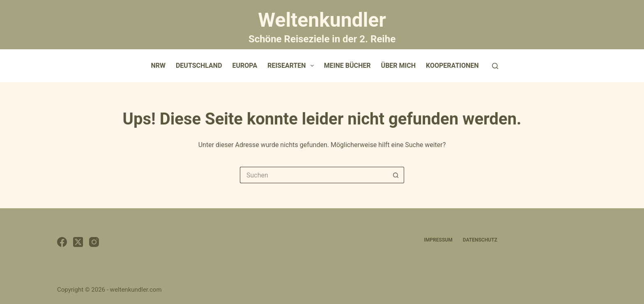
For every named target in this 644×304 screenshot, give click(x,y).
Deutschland (199, 66)
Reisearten (292, 66)
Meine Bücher (347, 66)
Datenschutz (480, 240)
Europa (245, 66)
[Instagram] (94, 242)
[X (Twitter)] (78, 242)
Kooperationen (452, 66)
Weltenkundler (322, 26)
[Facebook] (62, 242)
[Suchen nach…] (314, 175)
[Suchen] (495, 66)
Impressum (438, 240)
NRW (158, 66)
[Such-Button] (396, 175)
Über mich (398, 66)
